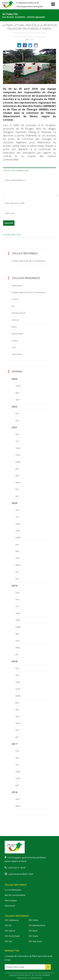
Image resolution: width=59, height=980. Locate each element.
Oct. (18, 441)
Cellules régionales (36, 17)
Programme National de (30, 4)
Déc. (18, 592)
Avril (18, 400)
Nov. (18, 434)
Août (18, 386)
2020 (14, 503)
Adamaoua (17, 285)
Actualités (20, 17)
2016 (14, 792)
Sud (14, 347)
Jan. (17, 420)
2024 (14, 379)
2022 (14, 406)
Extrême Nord (18, 313)
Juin (17, 469)
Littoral (15, 320)
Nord (14, 327)
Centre (15, 299)
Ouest (15, 340)
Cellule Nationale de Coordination (29, 261)
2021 (14, 427)
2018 (14, 661)
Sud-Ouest (17, 354)
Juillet (18, 462)
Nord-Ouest (17, 334)
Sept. (18, 448)
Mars (18, 482)
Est (13, 306)
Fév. (17, 413)
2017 (14, 744)
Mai (17, 393)
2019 (14, 586)
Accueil (10, 17)
